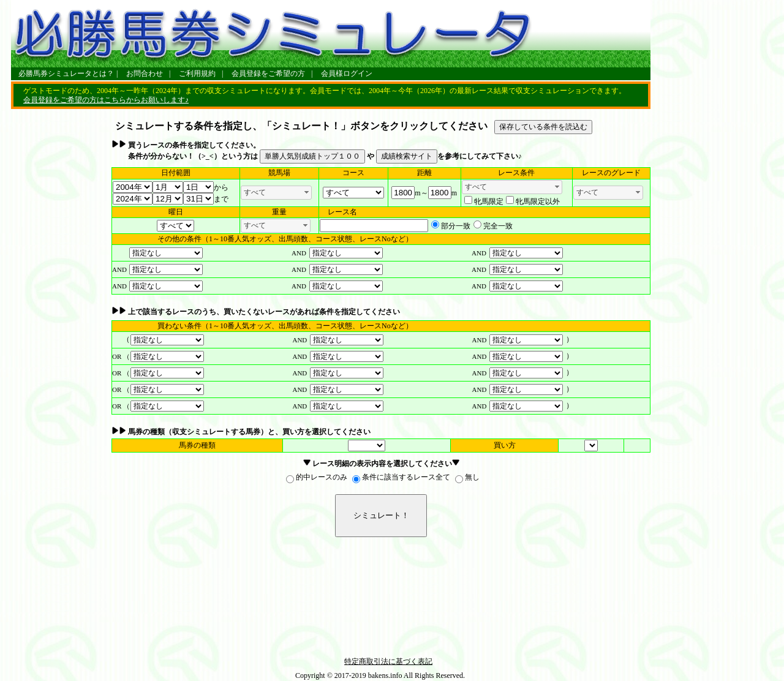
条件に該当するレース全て (406, 477)
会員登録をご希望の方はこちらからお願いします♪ (106, 100)
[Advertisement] (60, 304)
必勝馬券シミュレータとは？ (66, 73)
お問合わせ (145, 73)
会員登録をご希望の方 (268, 73)
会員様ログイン (347, 73)
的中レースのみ (322, 477)
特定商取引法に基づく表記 (388, 661)
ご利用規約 (197, 73)
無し (472, 477)
